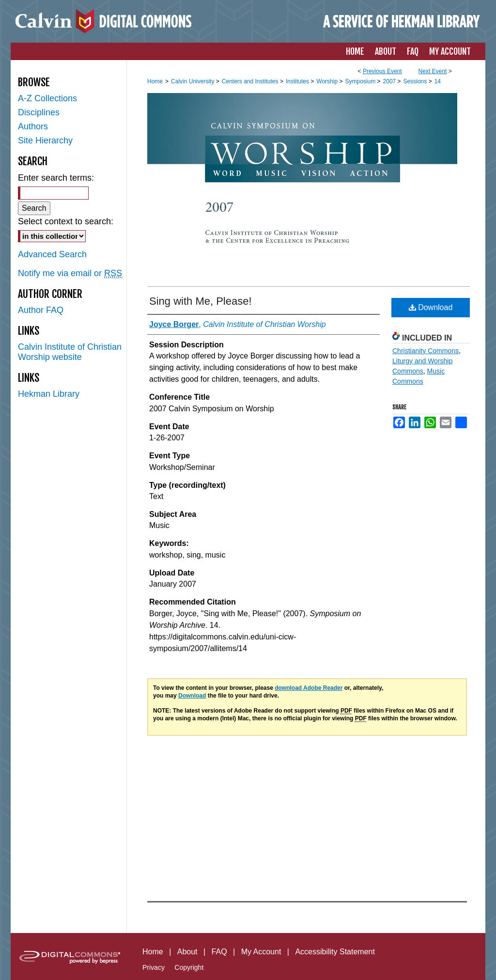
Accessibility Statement (335, 952)
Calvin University (194, 81)
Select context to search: (66, 221)
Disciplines (39, 112)
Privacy (154, 967)
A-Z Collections (47, 98)
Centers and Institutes (251, 81)
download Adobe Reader (309, 688)
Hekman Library (49, 394)
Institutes (298, 81)
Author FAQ (41, 310)
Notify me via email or (70, 273)
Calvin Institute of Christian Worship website (70, 352)
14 (438, 81)
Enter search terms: (56, 178)
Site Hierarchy (45, 140)
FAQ (219, 952)
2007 (390, 81)
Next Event (433, 71)
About (187, 952)
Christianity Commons (426, 351)
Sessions (416, 81)
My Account (261, 952)
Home (155, 81)
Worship (328, 81)
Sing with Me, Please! (201, 301)
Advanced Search (52, 254)
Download (431, 307)
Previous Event (382, 71)
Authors (33, 126)
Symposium (361, 81)
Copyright (189, 967)
